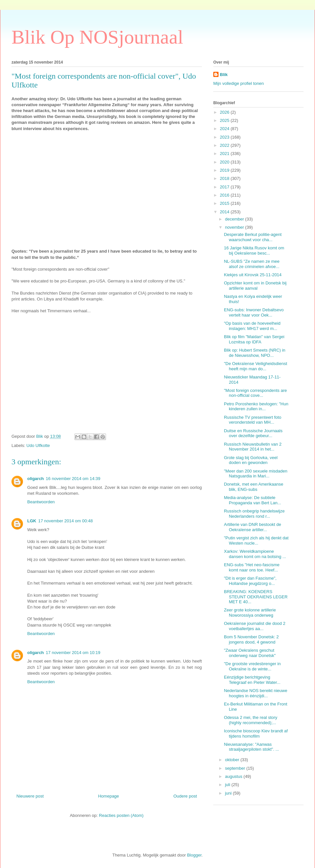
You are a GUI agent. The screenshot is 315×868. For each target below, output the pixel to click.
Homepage (109, 796)
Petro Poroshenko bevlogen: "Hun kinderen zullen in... (256, 406)
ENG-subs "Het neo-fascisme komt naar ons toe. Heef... (252, 567)
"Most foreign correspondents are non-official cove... (255, 393)
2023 (225, 137)
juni (229, 793)
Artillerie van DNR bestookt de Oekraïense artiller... (252, 527)
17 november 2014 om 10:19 (73, 653)
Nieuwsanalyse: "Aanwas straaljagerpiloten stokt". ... (251, 747)
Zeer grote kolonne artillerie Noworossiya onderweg (250, 613)
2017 (225, 187)
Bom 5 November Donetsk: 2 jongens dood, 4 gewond (251, 639)
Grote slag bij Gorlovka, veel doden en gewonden (251, 460)
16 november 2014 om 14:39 (73, 479)
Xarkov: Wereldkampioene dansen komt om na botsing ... (255, 554)
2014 (225, 212)
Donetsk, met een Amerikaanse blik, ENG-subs (253, 487)
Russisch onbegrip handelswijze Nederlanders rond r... (254, 514)
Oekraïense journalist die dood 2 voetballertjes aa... (254, 626)
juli (228, 785)
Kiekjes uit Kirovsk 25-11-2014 (253, 275)
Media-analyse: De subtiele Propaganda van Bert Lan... (252, 500)
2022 (225, 145)
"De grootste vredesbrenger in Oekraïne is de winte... (252, 666)
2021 (225, 154)
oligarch (36, 479)
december (235, 219)
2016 (225, 195)
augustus (234, 776)
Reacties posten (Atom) (121, 815)
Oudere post (185, 796)
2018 (225, 178)
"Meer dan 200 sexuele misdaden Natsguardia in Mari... (255, 474)
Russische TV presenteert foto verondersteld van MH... (252, 420)
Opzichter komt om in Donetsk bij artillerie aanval (255, 286)
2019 (225, 170)
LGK (32, 521)
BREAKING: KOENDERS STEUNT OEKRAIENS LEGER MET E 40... (256, 597)
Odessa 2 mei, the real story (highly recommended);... (251, 720)
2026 (225, 112)
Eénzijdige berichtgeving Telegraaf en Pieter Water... (252, 680)
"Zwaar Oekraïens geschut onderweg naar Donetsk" (250, 653)
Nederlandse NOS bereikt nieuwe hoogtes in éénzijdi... (255, 693)
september (236, 768)
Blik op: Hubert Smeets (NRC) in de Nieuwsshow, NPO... (254, 353)
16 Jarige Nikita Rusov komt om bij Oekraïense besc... (254, 251)
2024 (225, 129)
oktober (233, 760)
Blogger (194, 855)
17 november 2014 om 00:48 (65, 521)
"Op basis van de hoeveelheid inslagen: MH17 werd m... (252, 326)
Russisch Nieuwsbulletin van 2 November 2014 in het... (253, 447)
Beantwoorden (41, 502)
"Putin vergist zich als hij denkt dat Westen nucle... (256, 540)
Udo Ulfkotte (38, 445)
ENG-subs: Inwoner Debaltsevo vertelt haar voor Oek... (254, 312)
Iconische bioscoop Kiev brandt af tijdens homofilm (256, 733)
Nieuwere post (30, 796)
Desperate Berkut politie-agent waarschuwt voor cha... (253, 237)
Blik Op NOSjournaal (97, 37)
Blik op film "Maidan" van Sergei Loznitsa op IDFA (254, 339)
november (235, 227)
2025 (225, 120)
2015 (225, 203)
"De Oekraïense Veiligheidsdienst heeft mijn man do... (255, 366)
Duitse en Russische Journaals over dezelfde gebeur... (253, 433)
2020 (225, 162)
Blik (224, 75)
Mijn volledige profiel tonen (239, 83)
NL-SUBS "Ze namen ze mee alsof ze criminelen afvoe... (252, 264)
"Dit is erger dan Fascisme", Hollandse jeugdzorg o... (250, 581)
